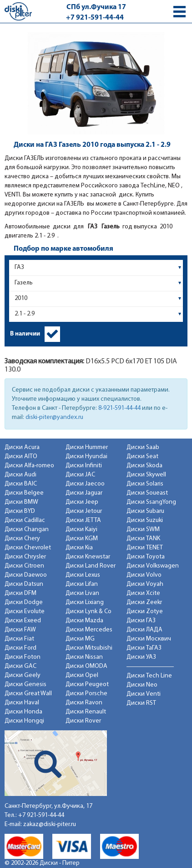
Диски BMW (21, 502)
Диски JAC (80, 475)
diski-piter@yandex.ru (54, 417)
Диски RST (141, 703)
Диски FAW (20, 630)
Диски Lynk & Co (88, 612)
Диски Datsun (24, 584)
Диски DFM (20, 593)
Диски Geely (23, 675)
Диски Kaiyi (81, 530)
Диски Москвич (149, 639)
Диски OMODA (86, 666)
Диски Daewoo (26, 575)
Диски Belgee (24, 493)
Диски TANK (143, 539)
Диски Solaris (145, 484)
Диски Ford (20, 648)
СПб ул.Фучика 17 (96, 7)
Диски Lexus (83, 575)
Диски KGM (82, 539)
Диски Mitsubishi (89, 648)
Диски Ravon (84, 703)
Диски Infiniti (84, 466)
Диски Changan (27, 530)
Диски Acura (22, 447)
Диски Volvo (144, 575)
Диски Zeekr (144, 602)
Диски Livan (82, 593)
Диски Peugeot (87, 685)
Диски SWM (143, 530)
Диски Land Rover (91, 566)
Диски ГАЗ (141, 621)
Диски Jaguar (84, 493)
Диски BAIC (21, 484)
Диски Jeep (82, 502)
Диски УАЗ (141, 657)
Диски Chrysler (25, 557)
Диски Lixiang (85, 602)
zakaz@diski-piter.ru (50, 824)
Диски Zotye (145, 612)
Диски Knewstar (88, 557)
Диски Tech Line (149, 676)
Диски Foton (23, 657)
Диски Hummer (87, 447)
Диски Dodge (24, 602)
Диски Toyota (146, 557)
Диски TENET (145, 548)
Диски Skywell (146, 475)
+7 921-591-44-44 (95, 18)
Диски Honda (23, 712)
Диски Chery (22, 539)
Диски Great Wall (28, 694)
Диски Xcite (143, 593)
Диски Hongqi (24, 721)
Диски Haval (22, 703)
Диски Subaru (145, 511)
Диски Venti (144, 694)
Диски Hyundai (86, 457)
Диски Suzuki (145, 520)
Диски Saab (143, 447)
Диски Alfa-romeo (29, 466)
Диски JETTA (83, 520)
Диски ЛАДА (144, 630)
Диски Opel (82, 675)
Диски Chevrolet (28, 548)
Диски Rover (83, 721)
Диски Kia (79, 548)
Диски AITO (21, 457)
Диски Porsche (86, 694)
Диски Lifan (82, 584)
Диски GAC (20, 666)
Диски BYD (20, 511)
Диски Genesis (25, 685)
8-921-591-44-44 (119, 408)
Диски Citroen (24, 566)
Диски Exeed (23, 621)
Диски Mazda (84, 621)
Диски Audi (20, 475)
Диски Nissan (84, 657)
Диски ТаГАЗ (144, 648)
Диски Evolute (25, 612)
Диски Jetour (84, 511)
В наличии (25, 334)
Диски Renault (86, 712)
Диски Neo (142, 685)
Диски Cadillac (25, 520)
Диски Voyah (145, 584)
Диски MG (80, 639)
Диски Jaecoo (85, 484)
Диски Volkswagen (153, 566)
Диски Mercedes (89, 630)
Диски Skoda (144, 466)
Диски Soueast (147, 493)
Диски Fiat (19, 639)
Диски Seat (142, 457)
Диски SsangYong (151, 502)
